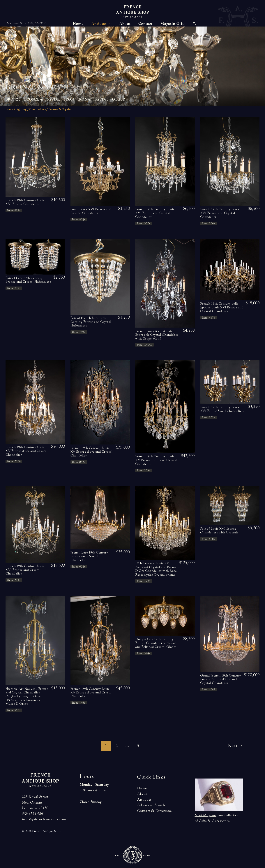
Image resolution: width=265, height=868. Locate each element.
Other (119, 99)
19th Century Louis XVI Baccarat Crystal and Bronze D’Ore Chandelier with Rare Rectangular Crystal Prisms (156, 569)
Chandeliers (37, 109)
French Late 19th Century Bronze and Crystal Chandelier (89, 556)
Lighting (21, 109)
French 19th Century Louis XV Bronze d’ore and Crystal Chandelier (27, 451)
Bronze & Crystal (42, 99)
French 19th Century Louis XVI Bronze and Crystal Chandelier (155, 213)
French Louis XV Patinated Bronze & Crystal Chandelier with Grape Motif (157, 335)
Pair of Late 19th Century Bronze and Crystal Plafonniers (28, 280)
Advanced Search (151, 805)
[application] (110, 24)
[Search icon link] (195, 24)
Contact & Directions (154, 811)
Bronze (13, 99)
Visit (205, 815)
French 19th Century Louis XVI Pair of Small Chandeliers (222, 409)
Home (9, 109)
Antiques (144, 799)
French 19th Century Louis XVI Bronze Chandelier (25, 202)
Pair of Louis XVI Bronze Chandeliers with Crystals (219, 530)
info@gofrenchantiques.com (44, 819)
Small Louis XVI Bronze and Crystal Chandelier (91, 211)
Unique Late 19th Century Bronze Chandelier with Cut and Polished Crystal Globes (156, 643)
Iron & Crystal (93, 99)
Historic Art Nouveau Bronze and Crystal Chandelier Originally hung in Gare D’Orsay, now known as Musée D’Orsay (27, 696)
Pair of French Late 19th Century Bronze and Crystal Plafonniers (91, 322)
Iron (69, 99)
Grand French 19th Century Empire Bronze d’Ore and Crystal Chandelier (221, 679)
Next (235, 746)
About (142, 794)
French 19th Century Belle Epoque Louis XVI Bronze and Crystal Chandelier (222, 307)
